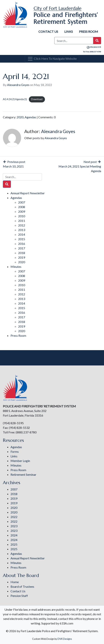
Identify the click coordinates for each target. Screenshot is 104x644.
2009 (22, 211)
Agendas (30, 117)
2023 (14, 526)
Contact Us (48, 31)
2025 (14, 544)
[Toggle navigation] (52, 59)
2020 (20, 117)
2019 (22, 257)
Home (15, 582)
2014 (22, 234)
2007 (22, 202)
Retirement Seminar (23, 474)
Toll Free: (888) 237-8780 (92, 52)
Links (69, 31)
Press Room (89, 31)
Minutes (16, 267)
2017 (22, 248)
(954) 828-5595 (94, 47)
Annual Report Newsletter (28, 193)
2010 (22, 216)
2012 (22, 225)
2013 (22, 230)
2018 (22, 253)
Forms (15, 452)
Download (37, 99)
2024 (14, 535)
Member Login (20, 461)
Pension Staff (19, 596)
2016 (22, 244)
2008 (22, 207)
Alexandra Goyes (18, 85)
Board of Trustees (22, 586)
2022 (14, 517)
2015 (22, 239)
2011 (22, 221)
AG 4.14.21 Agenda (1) (15, 99)
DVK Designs (65, 639)
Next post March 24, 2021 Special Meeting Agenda (80, 166)
